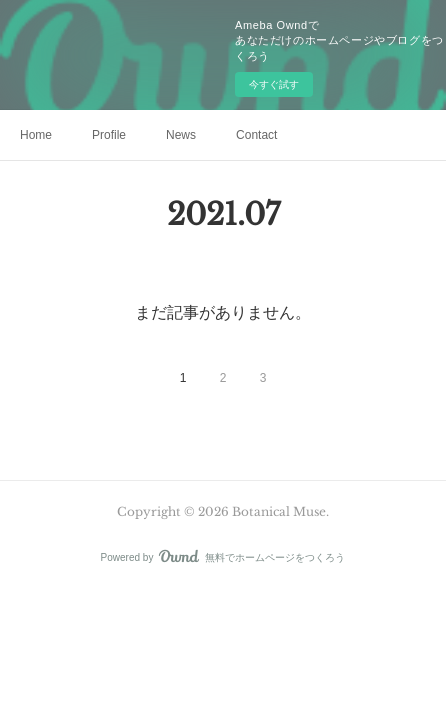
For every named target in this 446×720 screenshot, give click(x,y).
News (181, 135)
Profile (109, 135)
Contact (256, 135)
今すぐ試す (274, 84)
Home (36, 135)
